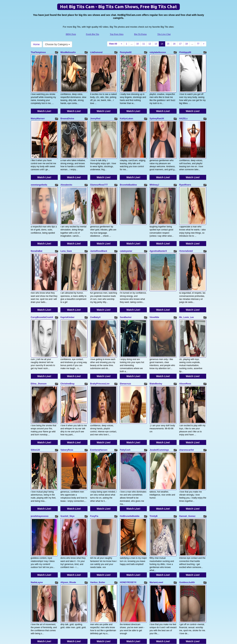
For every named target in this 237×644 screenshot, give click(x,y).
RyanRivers (185, 150)
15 (168, 44)
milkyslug (95, 490)
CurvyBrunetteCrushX (42, 247)
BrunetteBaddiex (128, 150)
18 (186, 44)
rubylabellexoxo (158, 52)
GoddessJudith (187, 441)
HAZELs (183, 101)
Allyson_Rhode (68, 441)
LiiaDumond (96, 52)
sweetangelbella (39, 150)
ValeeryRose (67, 344)
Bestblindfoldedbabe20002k (164, 490)
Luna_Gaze (66, 198)
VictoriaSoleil (186, 198)
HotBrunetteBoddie (130, 393)
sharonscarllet (187, 344)
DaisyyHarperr (187, 490)
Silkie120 (35, 344)
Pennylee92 (126, 52)
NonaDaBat (37, 198)
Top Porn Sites (117, 34)
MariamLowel (156, 441)
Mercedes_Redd (69, 490)
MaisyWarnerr (38, 101)
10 (137, 44)
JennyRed (95, 101)
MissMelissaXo (68, 52)
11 (144, 44)
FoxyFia (94, 393)
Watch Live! (44, 93)
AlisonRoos (185, 295)
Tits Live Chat (164, 34)
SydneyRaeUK (157, 101)
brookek (124, 490)
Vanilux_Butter (98, 441)
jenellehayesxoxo (40, 393)
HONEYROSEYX (128, 441)
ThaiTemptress (38, 52)
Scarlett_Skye (67, 393)
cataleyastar (126, 198)
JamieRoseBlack (99, 198)
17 (180, 44)
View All (113, 44)
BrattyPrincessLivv (100, 295)
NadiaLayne (37, 441)
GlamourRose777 (99, 150)
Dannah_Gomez (187, 393)
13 (156, 44)
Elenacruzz (125, 295)
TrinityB (154, 393)
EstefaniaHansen (99, 344)
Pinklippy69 (185, 52)
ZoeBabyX (95, 247)
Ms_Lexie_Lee (186, 247)
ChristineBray (67, 295)
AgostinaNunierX (158, 198)
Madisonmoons (39, 490)
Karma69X (36, 539)
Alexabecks (66, 150)
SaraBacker (126, 247)
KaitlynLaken (126, 101)
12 (150, 44)
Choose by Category (58, 44)
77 (198, 44)
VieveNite (154, 247)
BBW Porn (71, 34)
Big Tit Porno (141, 34)
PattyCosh (125, 344)
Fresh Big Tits (92, 34)
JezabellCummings (159, 344)
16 (174, 44)
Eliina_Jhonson (39, 295)
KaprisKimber (67, 247)
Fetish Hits (116, 636)
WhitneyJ (154, 150)
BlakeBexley (156, 295)
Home (36, 44)
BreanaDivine (67, 101)
